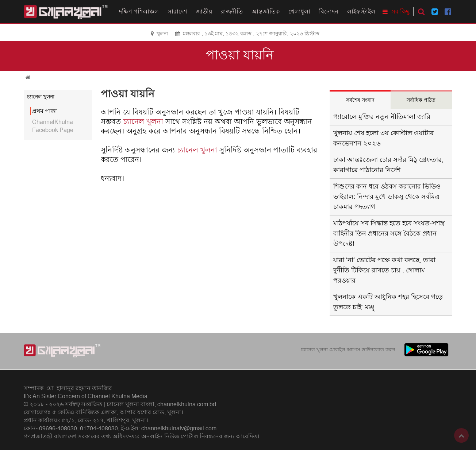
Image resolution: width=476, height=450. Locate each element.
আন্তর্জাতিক (266, 12)
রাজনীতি (232, 12)
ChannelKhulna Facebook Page (53, 126)
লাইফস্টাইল (361, 12)
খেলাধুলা (299, 12)
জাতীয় (204, 12)
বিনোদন (329, 12)
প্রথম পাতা (45, 111)
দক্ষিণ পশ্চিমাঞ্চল (139, 12)
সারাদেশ (177, 12)
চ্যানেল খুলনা (143, 122)
